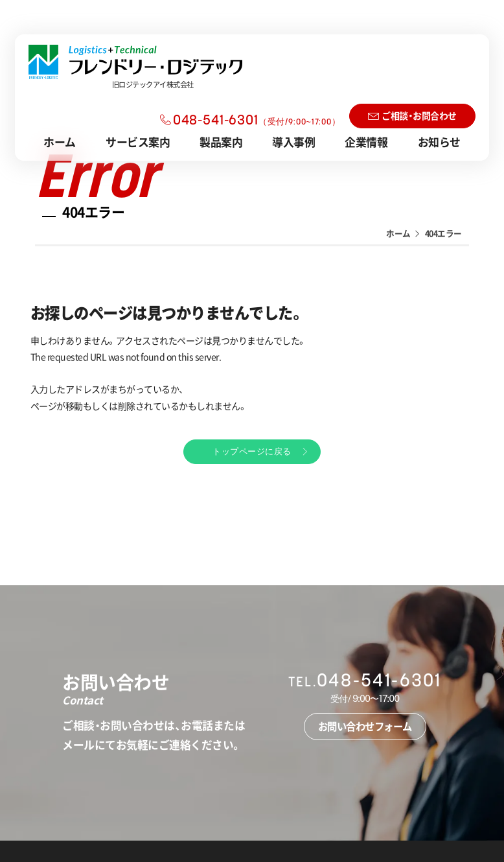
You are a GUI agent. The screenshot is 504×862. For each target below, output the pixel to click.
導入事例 (293, 142)
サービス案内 (138, 142)
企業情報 (366, 142)
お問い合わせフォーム (365, 724)
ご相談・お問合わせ (419, 115)
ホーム (60, 142)
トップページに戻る (252, 450)
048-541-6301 (257, 121)
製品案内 (221, 142)
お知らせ (439, 142)
